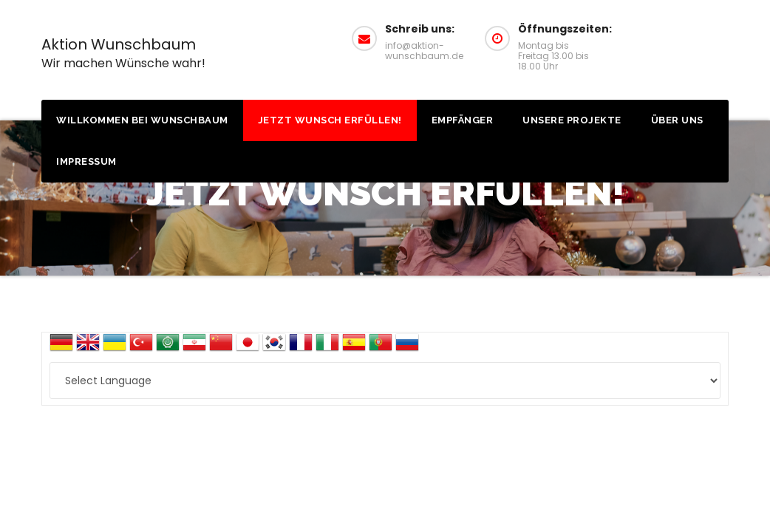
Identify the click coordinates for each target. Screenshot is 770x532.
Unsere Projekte (572, 120)
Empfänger (463, 120)
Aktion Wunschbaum (123, 53)
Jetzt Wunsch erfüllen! (330, 120)
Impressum (86, 161)
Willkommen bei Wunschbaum (142, 120)
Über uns (677, 120)
